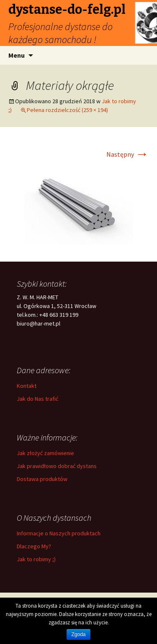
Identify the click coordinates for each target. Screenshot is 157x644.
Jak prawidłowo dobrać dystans (57, 466)
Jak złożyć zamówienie (45, 453)
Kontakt (27, 386)
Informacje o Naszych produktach (59, 533)
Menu (17, 55)
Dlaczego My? (34, 546)
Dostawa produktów (42, 479)
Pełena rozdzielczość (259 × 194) (67, 110)
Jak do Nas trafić (37, 399)
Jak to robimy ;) (36, 559)
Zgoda (78, 634)
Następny (127, 154)
